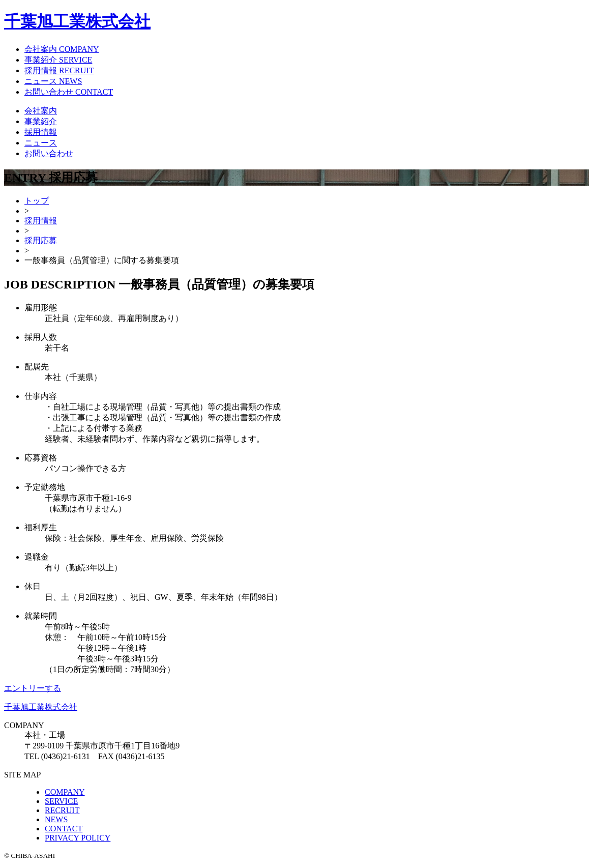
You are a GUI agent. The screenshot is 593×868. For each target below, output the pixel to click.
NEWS (56, 819)
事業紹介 (41, 121)
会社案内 (41, 111)
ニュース (41, 143)
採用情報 (41, 132)
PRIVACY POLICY (78, 838)
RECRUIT (62, 810)
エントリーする (33, 688)
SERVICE (61, 801)
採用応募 (41, 240)
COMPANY (65, 792)
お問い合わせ (49, 153)
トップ (37, 201)
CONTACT (64, 829)
